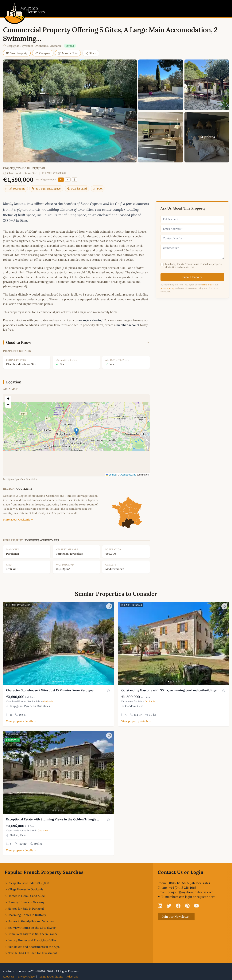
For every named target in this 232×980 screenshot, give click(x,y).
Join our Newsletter (176, 917)
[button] (76, 431)
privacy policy (167, 288)
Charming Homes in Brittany (27, 915)
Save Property (17, 53)
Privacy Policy (26, 977)
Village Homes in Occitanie (25, 889)
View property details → (21, 721)
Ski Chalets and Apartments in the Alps (34, 947)
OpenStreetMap (128, 475)
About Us (9, 977)
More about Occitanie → (18, 520)
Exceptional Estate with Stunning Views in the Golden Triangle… (52, 819)
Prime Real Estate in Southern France (33, 934)
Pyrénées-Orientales (35, 46)
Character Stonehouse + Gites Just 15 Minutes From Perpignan (51, 690)
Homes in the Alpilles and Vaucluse (31, 921)
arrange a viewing (90, 320)
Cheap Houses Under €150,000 (28, 883)
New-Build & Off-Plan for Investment (32, 953)
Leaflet (111, 475)
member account (128, 325)
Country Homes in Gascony (26, 902)
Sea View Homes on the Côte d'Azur (32, 928)
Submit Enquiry (192, 277)
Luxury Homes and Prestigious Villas (32, 940)
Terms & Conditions (51, 977)
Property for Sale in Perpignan (24, 168)
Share (91, 53)
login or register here (200, 897)
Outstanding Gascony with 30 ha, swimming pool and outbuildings (169, 690)
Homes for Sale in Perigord (26, 909)
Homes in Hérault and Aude (26, 896)
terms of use (207, 285)
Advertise (72, 977)
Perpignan (13, 46)
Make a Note (68, 53)
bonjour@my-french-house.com (191, 892)
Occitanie (56, 46)
